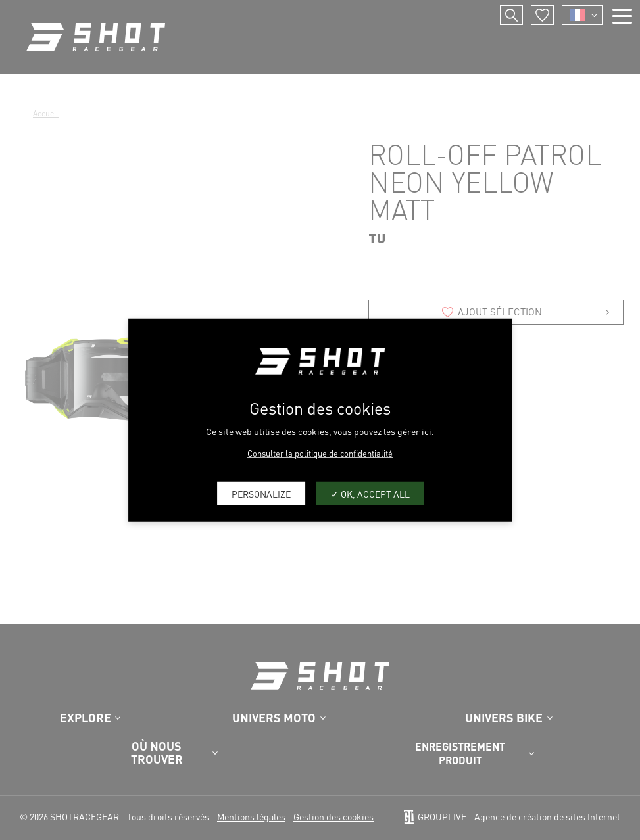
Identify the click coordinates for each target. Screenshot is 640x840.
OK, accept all (370, 493)
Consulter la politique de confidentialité (320, 453)
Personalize (261, 493)
